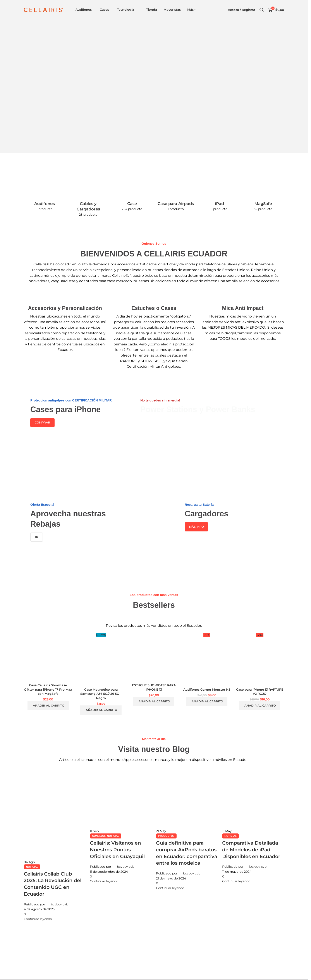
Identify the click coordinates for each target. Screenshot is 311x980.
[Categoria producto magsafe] (263, 192)
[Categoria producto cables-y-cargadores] (88, 195)
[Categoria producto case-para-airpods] (176, 192)
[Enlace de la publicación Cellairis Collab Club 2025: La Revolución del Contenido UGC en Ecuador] (55, 844)
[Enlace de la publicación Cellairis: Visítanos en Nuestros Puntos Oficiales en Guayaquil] (121, 825)
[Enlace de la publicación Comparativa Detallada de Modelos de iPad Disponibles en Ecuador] (253, 825)
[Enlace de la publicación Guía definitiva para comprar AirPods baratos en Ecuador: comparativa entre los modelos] (187, 829)
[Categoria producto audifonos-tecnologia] (45, 192)
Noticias (32, 867)
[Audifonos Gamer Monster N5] (207, 659)
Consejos (99, 836)
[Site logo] (43, 10)
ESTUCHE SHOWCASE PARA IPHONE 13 (154, 687)
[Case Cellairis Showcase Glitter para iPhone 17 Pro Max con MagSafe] (48, 657)
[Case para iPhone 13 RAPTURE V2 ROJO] (260, 659)
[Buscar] (262, 10)
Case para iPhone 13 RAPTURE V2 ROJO (260, 692)
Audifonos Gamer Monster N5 (207, 690)
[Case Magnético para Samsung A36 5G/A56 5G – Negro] (101, 659)
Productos (166, 836)
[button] (48, 706)
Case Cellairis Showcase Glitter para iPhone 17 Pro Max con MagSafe (48, 689)
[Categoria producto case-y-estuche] (132, 192)
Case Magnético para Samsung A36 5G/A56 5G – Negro (101, 694)
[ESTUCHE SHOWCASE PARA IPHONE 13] (154, 657)
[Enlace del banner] (77, 429)
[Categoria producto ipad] (219, 192)
